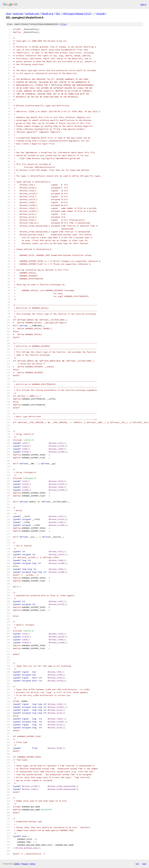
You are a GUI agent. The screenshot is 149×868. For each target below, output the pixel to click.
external (18, 14)
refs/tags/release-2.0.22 (77, 14)
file (63, 24)
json (144, 864)
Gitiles (17, 864)
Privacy (25, 864)
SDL (58, 14)
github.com (32, 14)
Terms (32, 864)
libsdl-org (47, 14)
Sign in (143, 4)
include (101, 14)
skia (8, 14)
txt (137, 864)
